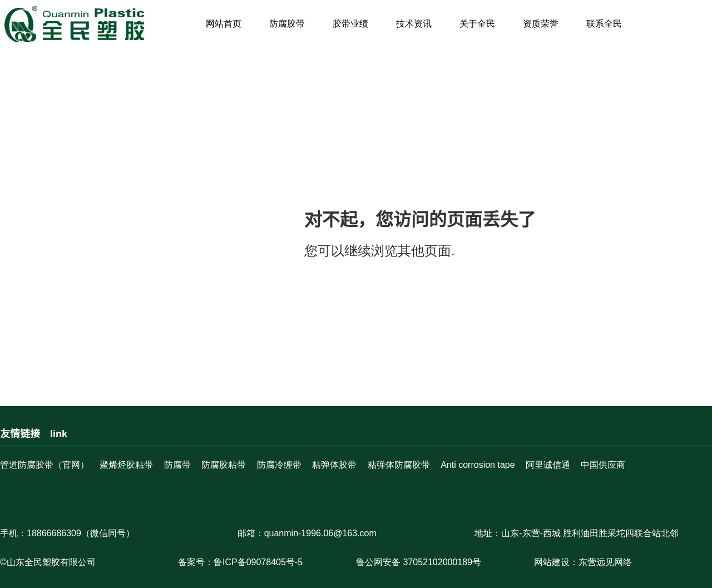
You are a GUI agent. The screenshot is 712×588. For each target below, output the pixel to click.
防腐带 (177, 465)
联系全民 (604, 24)
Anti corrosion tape (478, 465)
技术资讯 (414, 24)
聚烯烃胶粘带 (126, 465)
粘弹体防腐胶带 (399, 465)
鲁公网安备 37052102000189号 (419, 562)
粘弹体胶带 (334, 465)
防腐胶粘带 (224, 465)
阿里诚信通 (548, 465)
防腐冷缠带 (279, 465)
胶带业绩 (350, 24)
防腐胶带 (287, 24)
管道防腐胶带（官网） (44, 465)
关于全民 (477, 24)
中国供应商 (603, 465)
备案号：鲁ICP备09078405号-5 (240, 562)
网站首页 (224, 24)
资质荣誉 (541, 24)
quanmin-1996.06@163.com (320, 533)
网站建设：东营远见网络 (583, 562)
